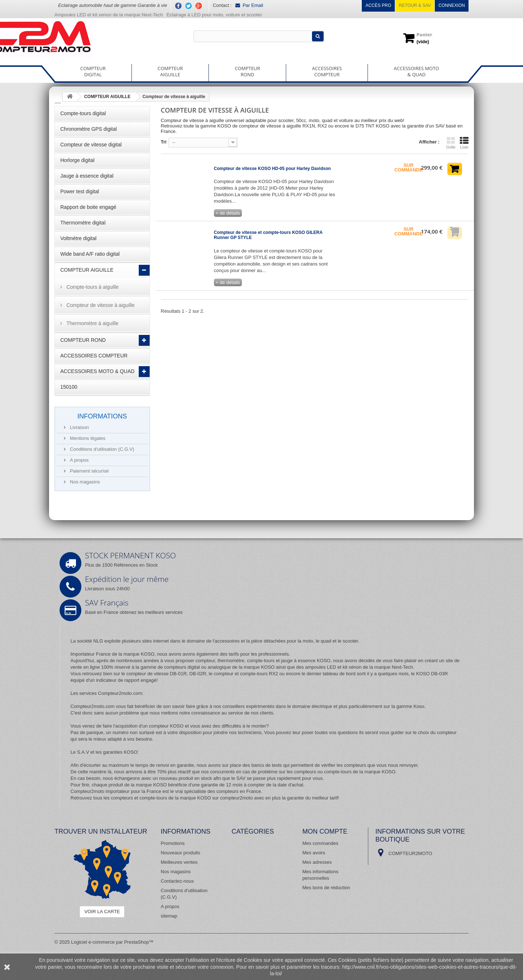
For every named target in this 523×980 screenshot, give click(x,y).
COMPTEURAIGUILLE (170, 71)
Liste (464, 143)
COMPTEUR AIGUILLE (87, 270)
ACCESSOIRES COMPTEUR (94, 356)
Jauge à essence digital (87, 176)
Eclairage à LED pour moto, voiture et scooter (215, 15)
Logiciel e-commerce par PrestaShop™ (112, 942)
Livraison (79, 427)
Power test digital (80, 191)
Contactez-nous (177, 881)
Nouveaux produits (181, 853)
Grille (451, 143)
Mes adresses (317, 862)
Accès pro (378, 5)
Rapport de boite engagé (88, 207)
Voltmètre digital (78, 238)
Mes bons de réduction (327, 888)
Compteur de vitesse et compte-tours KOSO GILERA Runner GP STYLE (268, 235)
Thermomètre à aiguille (92, 323)
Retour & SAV (415, 5)
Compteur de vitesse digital (91, 145)
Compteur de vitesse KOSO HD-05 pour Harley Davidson (272, 169)
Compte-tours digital (83, 113)
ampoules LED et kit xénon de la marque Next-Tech (359, 667)
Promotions (173, 843)
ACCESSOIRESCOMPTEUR (327, 71)
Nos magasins (84, 482)
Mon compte (325, 831)
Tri (164, 142)
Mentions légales (87, 438)
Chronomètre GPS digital (89, 129)
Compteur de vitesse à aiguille (100, 305)
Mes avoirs (314, 853)
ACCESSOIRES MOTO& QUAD (416, 71)
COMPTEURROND (247, 71)
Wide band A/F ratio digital (90, 254)
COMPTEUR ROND (83, 340)
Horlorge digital (77, 160)
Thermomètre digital (83, 223)
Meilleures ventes (179, 862)
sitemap (169, 916)
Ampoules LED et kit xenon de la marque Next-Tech (109, 15)
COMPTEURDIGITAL (93, 71)
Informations (102, 416)
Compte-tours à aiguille (92, 287)
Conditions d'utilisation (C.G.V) (101, 449)
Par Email (249, 5)
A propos (79, 460)
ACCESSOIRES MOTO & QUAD (97, 371)
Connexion (452, 5)
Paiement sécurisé (89, 471)
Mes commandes (321, 843)
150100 (69, 387)
